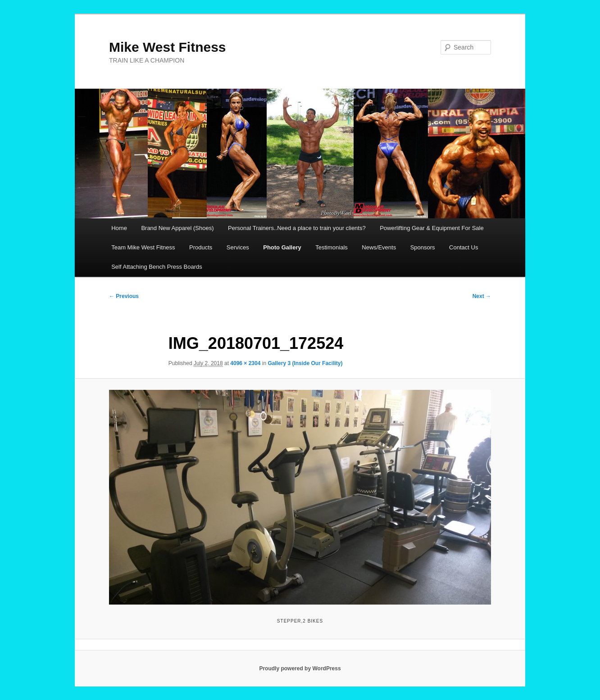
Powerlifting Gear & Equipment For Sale (432, 228)
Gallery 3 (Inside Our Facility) (305, 363)
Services (238, 247)
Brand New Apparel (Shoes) (177, 228)
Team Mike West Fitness (143, 247)
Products (201, 247)
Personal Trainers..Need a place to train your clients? (297, 228)
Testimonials (332, 247)
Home (119, 228)
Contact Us (464, 247)
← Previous (124, 296)
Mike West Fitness (168, 47)
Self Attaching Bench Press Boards (157, 267)
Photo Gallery (282, 247)
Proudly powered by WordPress (300, 668)
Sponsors (423, 247)
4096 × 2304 (245, 363)
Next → (482, 296)
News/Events (379, 247)
